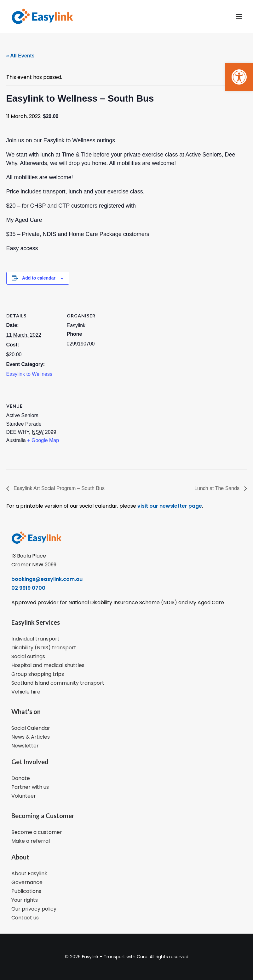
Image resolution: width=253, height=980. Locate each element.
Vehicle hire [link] (26, 692)
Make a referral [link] (31, 841)
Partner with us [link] (30, 787)
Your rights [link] (25, 900)
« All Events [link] (20, 56)
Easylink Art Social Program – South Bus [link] (58, 488)
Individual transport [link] (35, 639)
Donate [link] (21, 778)
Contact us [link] (25, 918)
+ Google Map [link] (43, 440)
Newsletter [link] (25, 746)
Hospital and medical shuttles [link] (48, 665)
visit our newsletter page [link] (169, 506)
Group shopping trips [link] (38, 674)
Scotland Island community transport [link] (58, 683)
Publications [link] (26, 891)
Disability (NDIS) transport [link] (44, 648)
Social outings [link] (28, 656)
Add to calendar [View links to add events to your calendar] (39, 278)
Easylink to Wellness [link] (29, 374)
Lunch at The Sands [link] (218, 488)
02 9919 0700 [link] (28, 588)
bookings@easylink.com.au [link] (47, 579)
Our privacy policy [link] (34, 909)
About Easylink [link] (29, 874)
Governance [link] (27, 882)
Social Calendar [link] (31, 728)
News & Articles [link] (31, 737)
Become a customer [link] (37, 832)
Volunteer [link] (24, 796)
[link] (239, 77)
